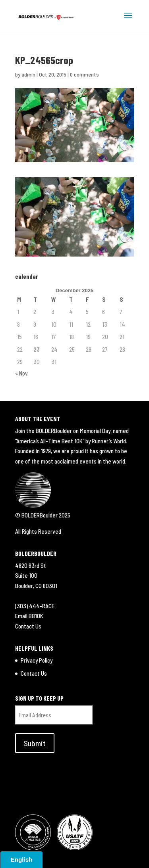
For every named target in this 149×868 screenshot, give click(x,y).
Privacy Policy (37, 660)
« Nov (21, 373)
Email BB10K (29, 616)
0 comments (84, 74)
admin (28, 74)
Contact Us (28, 626)
